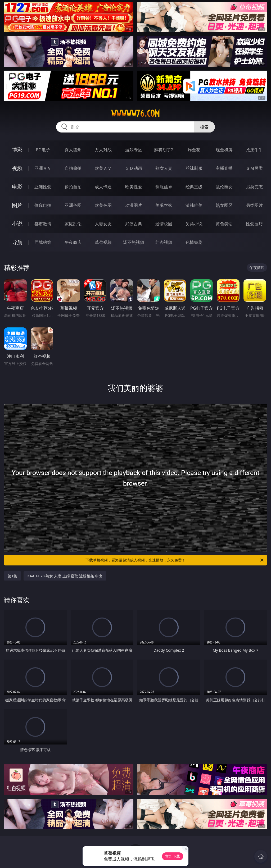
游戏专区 (134, 150)
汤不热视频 (134, 242)
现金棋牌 (224, 150)
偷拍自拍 (73, 187)
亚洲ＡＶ (43, 168)
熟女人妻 (164, 168)
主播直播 (224, 168)
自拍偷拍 (73, 168)
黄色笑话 (224, 224)
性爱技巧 (254, 224)
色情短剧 (194, 242)
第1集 (12, 576)
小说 (17, 224)
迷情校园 (164, 224)
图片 (17, 205)
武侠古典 (134, 224)
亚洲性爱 (43, 187)
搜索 (204, 127)
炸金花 (194, 150)
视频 (17, 168)
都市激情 (43, 224)
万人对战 (103, 150)
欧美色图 (103, 205)
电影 (17, 187)
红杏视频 (164, 242)
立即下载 (173, 856)
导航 (17, 242)
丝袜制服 (194, 168)
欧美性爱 (134, 187)
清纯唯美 (194, 205)
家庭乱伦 (73, 224)
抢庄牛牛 (254, 150)
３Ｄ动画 (134, 168)
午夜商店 (73, 242)
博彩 (17, 150)
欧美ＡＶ (103, 168)
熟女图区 (224, 205)
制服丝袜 (164, 187)
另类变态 (254, 187)
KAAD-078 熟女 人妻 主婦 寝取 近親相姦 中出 (65, 576)
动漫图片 (134, 205)
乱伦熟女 (224, 187)
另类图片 (254, 205)
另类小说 (194, 224)
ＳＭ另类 (254, 168)
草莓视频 (103, 242)
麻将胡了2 (164, 150)
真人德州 (73, 150)
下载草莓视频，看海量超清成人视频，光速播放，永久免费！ (175, 560)
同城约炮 (43, 242)
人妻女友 (103, 224)
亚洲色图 (73, 205)
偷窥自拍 (43, 205)
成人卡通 (103, 187)
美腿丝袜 (164, 205)
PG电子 (43, 150)
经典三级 (194, 187)
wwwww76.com (135, 113)
